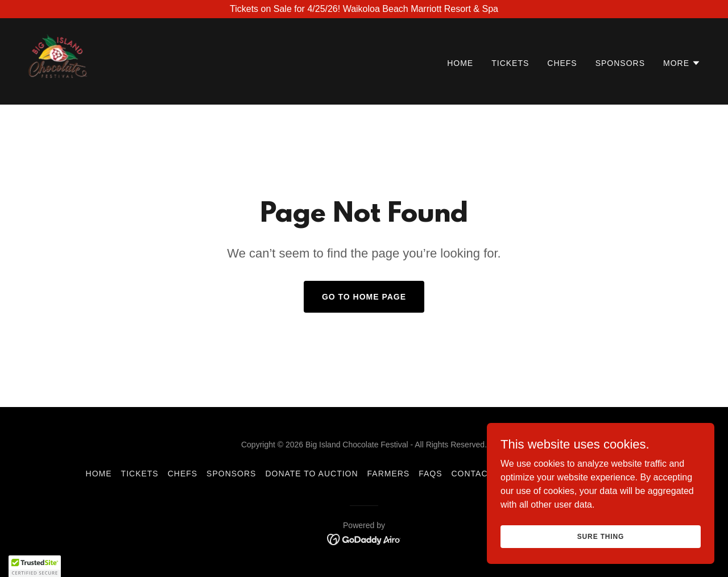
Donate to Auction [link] (311, 474)
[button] (682, 63)
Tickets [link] (510, 63)
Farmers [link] (389, 474)
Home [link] (460, 63)
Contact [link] (473, 474)
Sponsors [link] (620, 63)
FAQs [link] (430, 474)
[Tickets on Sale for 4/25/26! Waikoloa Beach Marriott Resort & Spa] (364, 9)
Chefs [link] (562, 63)
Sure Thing (601, 536)
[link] (58, 61)
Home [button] (99, 474)
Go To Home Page (364, 297)
